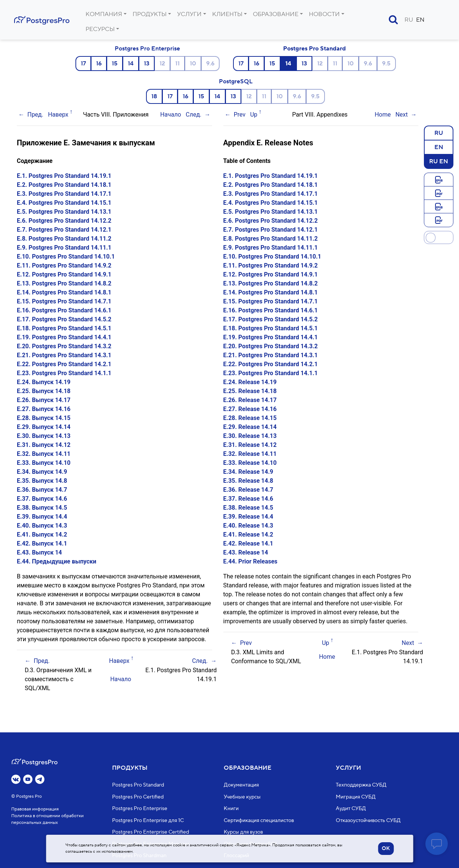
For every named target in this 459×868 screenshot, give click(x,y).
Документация (241, 785)
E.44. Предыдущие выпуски (57, 561)
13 (147, 64)
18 (154, 96)
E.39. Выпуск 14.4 (42, 517)
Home (383, 115)
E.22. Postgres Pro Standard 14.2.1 (64, 364)
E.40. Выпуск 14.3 (42, 526)
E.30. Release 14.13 (250, 436)
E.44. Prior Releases (250, 561)
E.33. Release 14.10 (250, 463)
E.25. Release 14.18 (250, 391)
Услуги (189, 14)
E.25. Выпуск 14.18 (44, 391)
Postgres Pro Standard (314, 49)
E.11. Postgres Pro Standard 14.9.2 (64, 265)
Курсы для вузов (243, 833)
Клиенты (227, 14)
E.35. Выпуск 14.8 (42, 481)
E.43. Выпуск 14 (39, 552)
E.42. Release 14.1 (248, 543)
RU (409, 20)
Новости (324, 14)
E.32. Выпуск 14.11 (44, 454)
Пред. (35, 115)
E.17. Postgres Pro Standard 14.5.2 (64, 319)
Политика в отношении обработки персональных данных (47, 820)
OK (386, 849)
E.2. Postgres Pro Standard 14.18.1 (64, 185)
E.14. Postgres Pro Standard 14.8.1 (64, 292)
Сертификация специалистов (259, 821)
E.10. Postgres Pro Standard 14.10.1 (66, 257)
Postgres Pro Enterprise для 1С (148, 821)
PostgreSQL (236, 81)
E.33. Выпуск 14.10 (44, 463)
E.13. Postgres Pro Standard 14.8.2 (64, 283)
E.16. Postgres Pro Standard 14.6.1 (64, 310)
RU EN (439, 161)
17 (83, 64)
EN (420, 20)
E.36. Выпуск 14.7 (42, 490)
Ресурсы (100, 29)
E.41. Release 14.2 (248, 535)
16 (99, 64)
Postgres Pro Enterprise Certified (151, 833)
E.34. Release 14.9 (248, 472)
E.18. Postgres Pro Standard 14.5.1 (64, 328)
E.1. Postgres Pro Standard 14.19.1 (64, 176)
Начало (171, 115)
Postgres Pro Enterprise (147, 49)
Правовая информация (35, 810)
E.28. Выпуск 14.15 (44, 418)
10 (193, 64)
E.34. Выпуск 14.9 (42, 472)
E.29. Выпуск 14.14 (44, 427)
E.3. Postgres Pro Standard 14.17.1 (64, 194)
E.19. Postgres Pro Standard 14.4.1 (64, 337)
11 (177, 64)
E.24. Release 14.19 (250, 382)
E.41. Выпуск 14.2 (42, 535)
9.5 (386, 64)
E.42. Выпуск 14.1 (42, 543)
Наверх (58, 115)
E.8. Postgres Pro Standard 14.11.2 (64, 239)
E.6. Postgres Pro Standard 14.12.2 (64, 221)
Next (402, 115)
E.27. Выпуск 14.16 (44, 409)
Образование (276, 14)
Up (254, 115)
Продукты (150, 14)
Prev (240, 115)
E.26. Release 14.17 (250, 400)
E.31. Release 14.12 (250, 445)
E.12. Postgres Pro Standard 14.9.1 (64, 274)
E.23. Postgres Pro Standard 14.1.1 (64, 373)
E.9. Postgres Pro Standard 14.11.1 (64, 248)
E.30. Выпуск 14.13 (44, 436)
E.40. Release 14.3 (248, 526)
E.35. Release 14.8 (248, 481)
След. (193, 115)
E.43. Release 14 (246, 552)
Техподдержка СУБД (361, 785)
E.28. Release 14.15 (250, 418)
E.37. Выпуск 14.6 (42, 499)
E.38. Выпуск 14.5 (42, 508)
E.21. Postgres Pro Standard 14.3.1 (64, 355)
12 (162, 64)
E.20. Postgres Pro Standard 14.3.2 (64, 346)
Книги (231, 809)
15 (115, 64)
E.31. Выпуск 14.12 (44, 445)
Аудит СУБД (351, 809)
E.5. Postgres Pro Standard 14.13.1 (64, 212)
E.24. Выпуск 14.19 (44, 382)
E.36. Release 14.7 (248, 490)
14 (131, 64)
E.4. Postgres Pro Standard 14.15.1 (64, 203)
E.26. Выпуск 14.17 (44, 400)
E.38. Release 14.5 (248, 508)
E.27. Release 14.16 (250, 409)
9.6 (210, 64)
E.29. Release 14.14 (250, 427)
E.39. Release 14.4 (248, 517)
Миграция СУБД (356, 797)
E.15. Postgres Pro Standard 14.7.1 (64, 301)
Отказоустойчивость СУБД (368, 821)
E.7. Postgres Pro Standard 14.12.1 (64, 230)
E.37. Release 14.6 (248, 499)
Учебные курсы (242, 797)
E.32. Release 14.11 (250, 454)
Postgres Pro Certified (138, 797)
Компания (104, 14)
